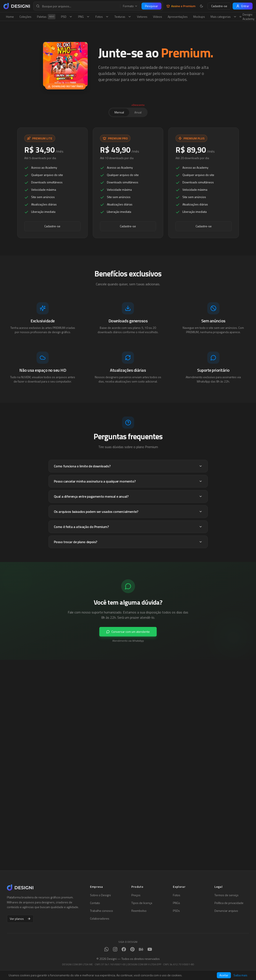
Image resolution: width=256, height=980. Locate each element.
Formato (130, 6)
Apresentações (178, 17)
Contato (95, 903)
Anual (138, 111)
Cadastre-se (219, 6)
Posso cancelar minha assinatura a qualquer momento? (128, 481)
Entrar (243, 6)
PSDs (176, 911)
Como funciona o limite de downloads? (128, 466)
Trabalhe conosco (101, 911)
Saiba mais (240, 975)
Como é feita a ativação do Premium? (128, 527)
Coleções (25, 17)
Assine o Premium (181, 6)
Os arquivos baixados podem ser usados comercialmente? (128, 512)
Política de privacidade (229, 903)
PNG (84, 17)
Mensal (119, 112)
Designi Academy (247, 17)
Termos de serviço (226, 895)
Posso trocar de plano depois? (128, 542)
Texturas (123, 17)
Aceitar (224, 975)
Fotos (102, 17)
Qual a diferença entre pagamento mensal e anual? (128, 497)
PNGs (176, 903)
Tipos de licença (142, 903)
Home (10, 17)
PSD (67, 17)
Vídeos (158, 17)
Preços (136, 895)
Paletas (46, 17)
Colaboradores (100, 919)
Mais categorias (224, 17)
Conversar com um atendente (128, 632)
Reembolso (139, 911)
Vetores (142, 17)
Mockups (199, 17)
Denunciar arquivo (226, 911)
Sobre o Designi (100, 895)
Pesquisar (151, 6)
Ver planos (20, 919)
